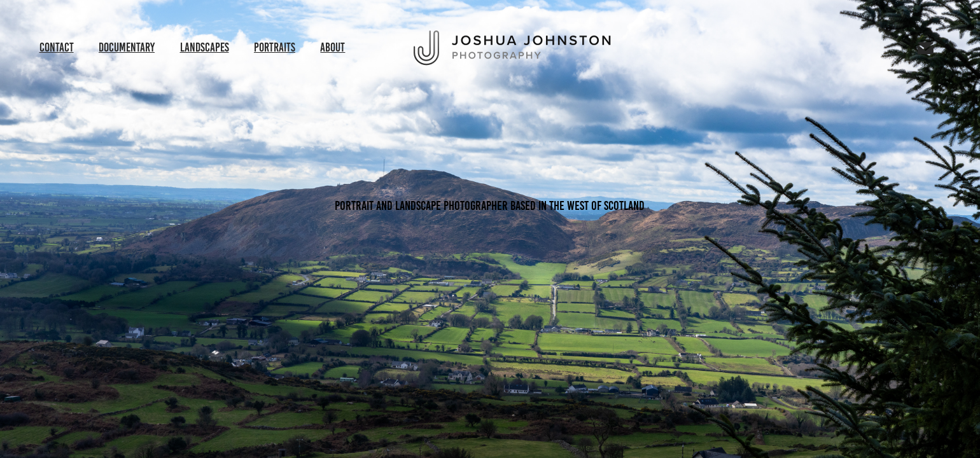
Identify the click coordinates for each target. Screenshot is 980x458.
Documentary (127, 47)
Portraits (275, 47)
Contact (57, 47)
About (332, 47)
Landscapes (205, 47)
